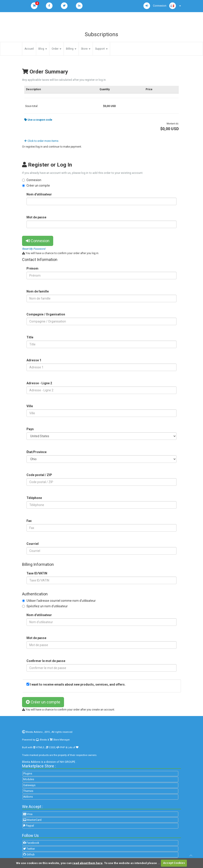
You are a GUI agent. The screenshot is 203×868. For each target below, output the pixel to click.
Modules (29, 779)
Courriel (33, 544)
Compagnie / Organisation (46, 314)
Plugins (28, 774)
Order (56, 49)
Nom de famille (38, 291)
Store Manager (61, 740)
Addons (28, 797)
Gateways (29, 785)
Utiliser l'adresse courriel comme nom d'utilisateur (61, 601)
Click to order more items (41, 141)
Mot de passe (36, 217)
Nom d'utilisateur (39, 194)
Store (86, 49)
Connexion (34, 180)
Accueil (29, 49)
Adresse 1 (34, 360)
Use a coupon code (38, 120)
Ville (30, 406)
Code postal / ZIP (39, 475)
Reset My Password (34, 249)
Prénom (32, 268)
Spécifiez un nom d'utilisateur (47, 606)
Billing (71, 49)
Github (29, 855)
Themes (28, 791)
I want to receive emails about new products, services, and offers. (78, 684)
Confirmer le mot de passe (46, 661)
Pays (30, 429)
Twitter (29, 849)
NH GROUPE (68, 762)
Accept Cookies (174, 863)
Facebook (31, 843)
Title (30, 337)
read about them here (87, 863)
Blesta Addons (34, 732)
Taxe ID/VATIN (37, 573)
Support (101, 49)
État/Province (37, 452)
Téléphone (34, 498)
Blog (43, 49)
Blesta (41, 740)
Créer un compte (38, 186)
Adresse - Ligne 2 (39, 383)
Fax (29, 521)
